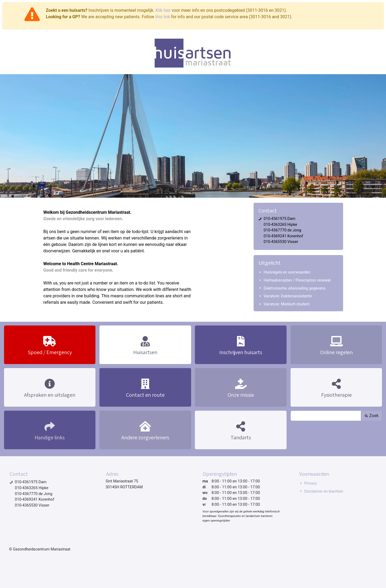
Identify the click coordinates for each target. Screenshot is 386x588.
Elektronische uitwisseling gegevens (295, 288)
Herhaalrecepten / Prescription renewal (297, 280)
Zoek (371, 416)
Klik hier (163, 10)
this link (163, 17)
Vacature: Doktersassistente (288, 296)
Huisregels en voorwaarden (287, 272)
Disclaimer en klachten (324, 491)
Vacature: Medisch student (287, 304)
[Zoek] (326, 416)
